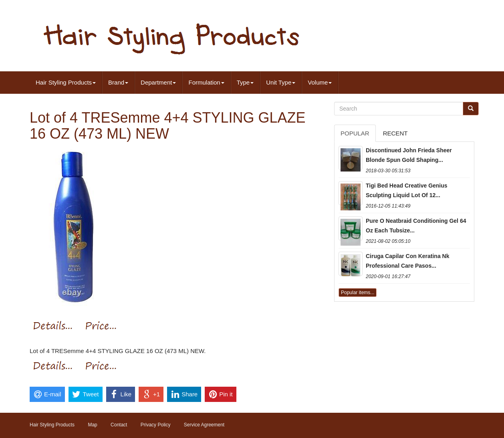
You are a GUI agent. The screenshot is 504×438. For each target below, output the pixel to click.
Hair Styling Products (66, 82)
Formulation (206, 82)
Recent (395, 133)
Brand (118, 82)
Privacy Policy (156, 425)
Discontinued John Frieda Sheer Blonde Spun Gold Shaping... (409, 155)
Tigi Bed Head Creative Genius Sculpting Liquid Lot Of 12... (407, 190)
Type (245, 82)
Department (158, 82)
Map (92, 425)
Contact (119, 425)
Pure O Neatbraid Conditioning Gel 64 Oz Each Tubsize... (416, 226)
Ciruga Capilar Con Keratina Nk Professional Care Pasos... (408, 261)
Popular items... (358, 293)
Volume (320, 82)
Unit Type (281, 82)
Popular (355, 133)
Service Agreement (204, 425)
